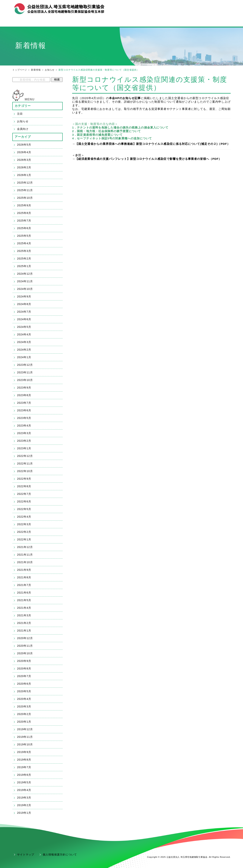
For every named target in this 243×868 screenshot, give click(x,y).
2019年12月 (25, 729)
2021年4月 (24, 608)
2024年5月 (24, 327)
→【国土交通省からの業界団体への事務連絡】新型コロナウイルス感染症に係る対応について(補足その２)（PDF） (151, 144)
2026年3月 (24, 160)
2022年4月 (24, 517)
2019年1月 (24, 813)
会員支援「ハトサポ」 (196, 22)
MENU (30, 99)
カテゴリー (23, 106)
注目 (20, 114)
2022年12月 (25, 456)
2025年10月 (25, 198)
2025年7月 (24, 221)
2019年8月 (24, 760)
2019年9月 (24, 752)
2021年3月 (24, 615)
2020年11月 (25, 646)
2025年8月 (24, 213)
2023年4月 (24, 426)
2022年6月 (24, 501)
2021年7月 (24, 585)
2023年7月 (24, 403)
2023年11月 (25, 372)
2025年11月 (25, 190)
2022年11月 (25, 464)
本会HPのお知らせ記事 (125, 98)
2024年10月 (25, 289)
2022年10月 (25, 471)
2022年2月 (24, 532)
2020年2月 (24, 714)
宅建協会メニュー (47, 22)
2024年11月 (25, 281)
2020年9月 (24, 661)
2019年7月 (24, 767)
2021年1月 (24, 631)
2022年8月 (24, 486)
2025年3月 (24, 251)
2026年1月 (24, 175)
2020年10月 (25, 653)
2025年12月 (25, 183)
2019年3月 (24, 798)
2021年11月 (25, 555)
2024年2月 (24, 350)
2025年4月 (24, 243)
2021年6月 (24, 593)
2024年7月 (24, 312)
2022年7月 (24, 494)
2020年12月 (25, 638)
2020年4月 (24, 699)
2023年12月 (25, 365)
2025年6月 (24, 228)
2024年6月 (24, 319)
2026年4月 (24, 152)
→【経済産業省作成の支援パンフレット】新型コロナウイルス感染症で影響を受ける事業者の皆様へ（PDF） (147, 159)
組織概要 (194, 7)
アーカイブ (23, 137)
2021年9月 (24, 570)
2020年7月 (24, 676)
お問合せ (209, 7)
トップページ (20, 70)
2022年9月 (24, 479)
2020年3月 (24, 706)
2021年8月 (24, 577)
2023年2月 (24, 441)
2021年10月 (25, 562)
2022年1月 (24, 539)
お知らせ (50, 70)
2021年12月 (25, 547)
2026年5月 (24, 145)
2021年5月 (24, 600)
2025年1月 (24, 266)
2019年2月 (24, 805)
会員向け (23, 129)
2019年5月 (24, 782)
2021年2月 (24, 623)
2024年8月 (24, 304)
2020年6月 (24, 684)
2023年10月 (25, 380)
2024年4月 (24, 334)
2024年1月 (24, 357)
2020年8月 (24, 669)
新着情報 (36, 70)
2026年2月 (24, 167)
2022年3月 (24, 524)
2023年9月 (24, 388)
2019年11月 (25, 737)
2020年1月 (24, 722)
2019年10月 (25, 744)
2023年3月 (24, 433)
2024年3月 (24, 342)
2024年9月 (24, 296)
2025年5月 (24, 236)
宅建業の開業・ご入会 (121, 22)
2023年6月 (24, 410)
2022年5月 (24, 509)
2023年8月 (24, 395)
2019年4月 (24, 790)
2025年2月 (24, 259)
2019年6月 (24, 775)
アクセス (223, 7)
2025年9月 (24, 205)
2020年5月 (24, 691)
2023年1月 (24, 448)
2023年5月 (24, 418)
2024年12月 (25, 274)
